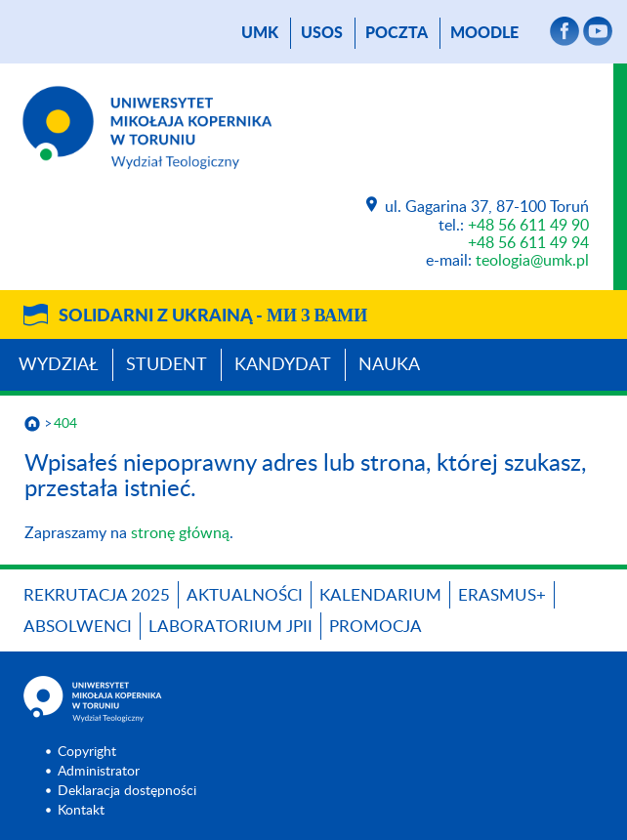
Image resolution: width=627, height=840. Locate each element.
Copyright (87, 752)
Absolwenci (78, 627)
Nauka (389, 365)
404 (65, 424)
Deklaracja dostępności (127, 791)
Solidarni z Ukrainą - (213, 316)
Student (167, 365)
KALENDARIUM (380, 595)
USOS (322, 33)
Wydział (59, 365)
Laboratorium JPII (230, 627)
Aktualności (245, 595)
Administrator (99, 772)
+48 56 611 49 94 (528, 243)
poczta (397, 33)
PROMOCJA (376, 627)
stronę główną (180, 533)
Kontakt (81, 811)
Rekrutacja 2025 (97, 595)
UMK (260, 33)
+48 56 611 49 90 (528, 226)
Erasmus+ (502, 595)
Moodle (484, 33)
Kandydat (283, 365)
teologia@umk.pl (532, 261)
